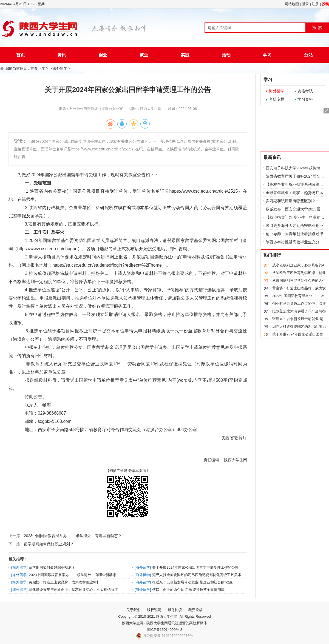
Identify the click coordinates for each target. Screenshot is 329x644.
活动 (226, 55)
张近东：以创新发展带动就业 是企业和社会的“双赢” (193, 582)
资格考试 (305, 91)
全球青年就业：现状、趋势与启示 (294, 193)
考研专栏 (277, 99)
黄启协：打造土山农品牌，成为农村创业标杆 (64, 582)
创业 (103, 55)
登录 (305, 4)
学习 (267, 55)
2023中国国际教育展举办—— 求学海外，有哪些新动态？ (73, 536)
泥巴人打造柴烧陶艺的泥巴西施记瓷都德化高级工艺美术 (197, 575)
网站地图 (292, 4)
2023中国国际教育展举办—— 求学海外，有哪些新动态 (73, 575)
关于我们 (134, 610)
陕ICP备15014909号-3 (164, 630)
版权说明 (154, 610)
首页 (21, 55)
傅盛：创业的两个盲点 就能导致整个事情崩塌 (188, 590)
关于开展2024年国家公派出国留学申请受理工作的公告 (195, 567)
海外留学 (60, 68)
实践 (185, 55)
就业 (144, 55)
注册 (315, 4)
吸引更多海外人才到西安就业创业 (294, 226)
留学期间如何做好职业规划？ (49, 544)
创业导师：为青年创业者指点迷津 (294, 234)
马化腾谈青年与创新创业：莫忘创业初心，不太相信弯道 (73, 590)
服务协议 (175, 610)
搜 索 (317, 28)
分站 (308, 55)
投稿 (325, 4)
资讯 (62, 55)
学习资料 (305, 99)
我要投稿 (195, 610)
